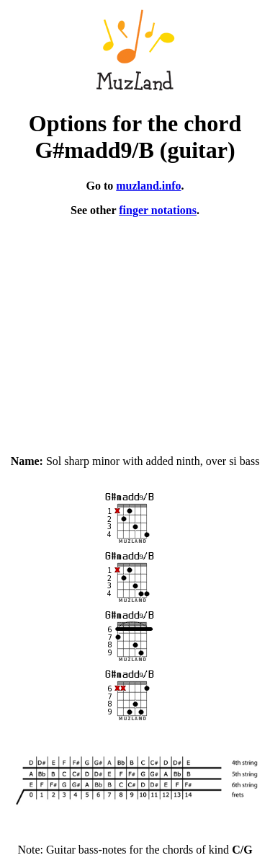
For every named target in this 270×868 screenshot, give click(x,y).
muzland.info (148, 186)
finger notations (158, 210)
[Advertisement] (135, 329)
